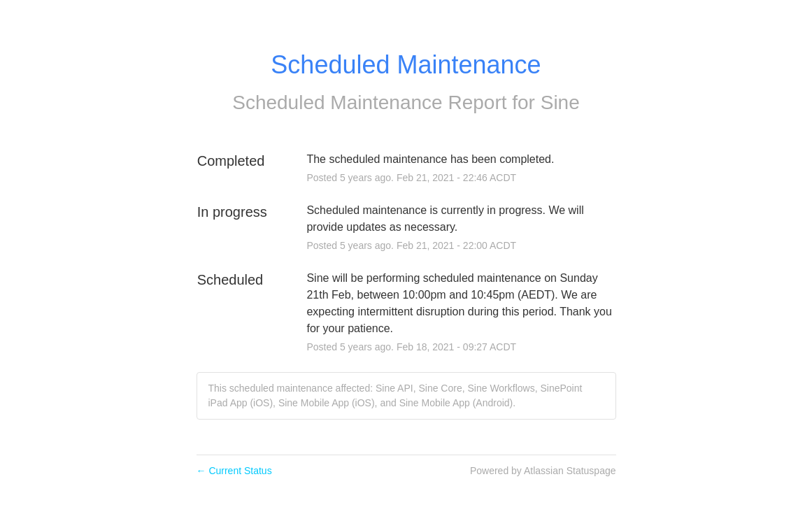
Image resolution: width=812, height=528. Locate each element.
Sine (560, 102)
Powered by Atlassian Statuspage (543, 471)
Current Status (234, 471)
